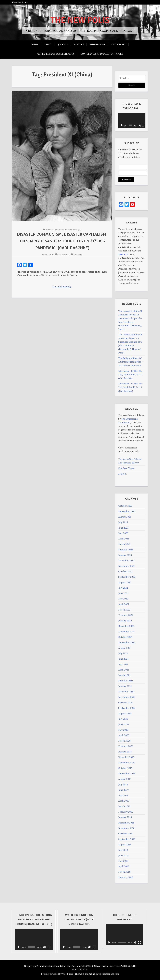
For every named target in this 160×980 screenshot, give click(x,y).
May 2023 (123, 533)
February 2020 (126, 746)
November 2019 (126, 762)
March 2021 (124, 675)
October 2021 (125, 637)
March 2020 (124, 741)
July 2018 (123, 850)
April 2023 (124, 539)
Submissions (98, 44)
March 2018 (124, 872)
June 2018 (123, 855)
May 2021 (123, 664)
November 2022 (126, 566)
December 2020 (126, 691)
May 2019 (123, 795)
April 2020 (124, 735)
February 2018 (126, 877)
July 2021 (123, 653)
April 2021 (124, 670)
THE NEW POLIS (80, 20)
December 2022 (126, 560)
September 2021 (127, 642)
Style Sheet (119, 44)
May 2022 (123, 599)
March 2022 (124, 610)
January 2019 (125, 817)
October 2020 (125, 702)
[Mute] (140, 125)
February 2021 (126, 681)
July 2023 (123, 522)
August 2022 (125, 582)
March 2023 (124, 544)
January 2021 (125, 686)
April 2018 (124, 866)
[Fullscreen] (143, 125)
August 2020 (125, 713)
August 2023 (125, 517)
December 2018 (126, 823)
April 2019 (124, 801)
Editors (79, 44)
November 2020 (126, 697)
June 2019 (123, 790)
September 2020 (127, 708)
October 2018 (125, 834)
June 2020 (123, 724)
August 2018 (125, 844)
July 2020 (123, 719)
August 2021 (125, 648)
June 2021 (123, 659)
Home (35, 44)
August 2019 (125, 779)
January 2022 (125, 621)
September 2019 (127, 773)
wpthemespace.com (109, 974)
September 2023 (127, 511)
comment (78, 254)
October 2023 (125, 506)
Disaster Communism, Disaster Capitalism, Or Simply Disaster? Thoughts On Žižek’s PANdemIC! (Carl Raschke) (62, 241)
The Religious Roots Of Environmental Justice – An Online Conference (131, 362)
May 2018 (123, 861)
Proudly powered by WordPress (57, 974)
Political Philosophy (72, 229)
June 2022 (123, 593)
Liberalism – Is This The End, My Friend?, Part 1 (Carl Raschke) (130, 387)
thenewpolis (64, 254)
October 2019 (125, 768)
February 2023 (126, 550)
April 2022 (124, 604)
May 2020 (123, 730)
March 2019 (124, 806)
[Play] (122, 125)
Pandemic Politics (54, 229)
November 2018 (126, 828)
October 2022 (125, 571)
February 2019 (126, 812)
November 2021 (126, 631)
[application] (132, 121)
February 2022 (126, 615)
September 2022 (127, 577)
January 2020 (125, 752)
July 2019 (123, 784)
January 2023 (125, 555)
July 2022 (123, 588)
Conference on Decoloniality (56, 54)
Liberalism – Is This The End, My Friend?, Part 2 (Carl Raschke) (130, 375)
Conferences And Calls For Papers (102, 54)
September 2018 (127, 839)
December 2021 (126, 626)
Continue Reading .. (62, 287)
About (48, 44)
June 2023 (123, 528)
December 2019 (126, 757)
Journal (63, 44)
